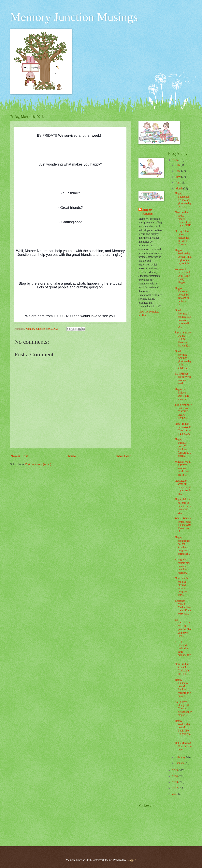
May (178, 177)
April (179, 183)
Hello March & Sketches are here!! (183, 746)
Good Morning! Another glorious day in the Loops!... (183, 360)
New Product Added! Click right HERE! (182, 669)
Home (71, 456)
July (178, 165)
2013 (175, 782)
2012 (175, 788)
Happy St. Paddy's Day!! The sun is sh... (182, 394)
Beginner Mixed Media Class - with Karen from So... (183, 607)
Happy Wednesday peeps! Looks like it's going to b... (183, 729)
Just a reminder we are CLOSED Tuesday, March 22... (183, 339)
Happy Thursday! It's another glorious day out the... (183, 200)
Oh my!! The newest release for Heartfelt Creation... (182, 238)
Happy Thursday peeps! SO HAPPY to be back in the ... (182, 296)
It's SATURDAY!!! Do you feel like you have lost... (183, 628)
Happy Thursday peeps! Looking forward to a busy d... (183, 688)
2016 (175, 160)
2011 (175, 794)
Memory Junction (147, 212)
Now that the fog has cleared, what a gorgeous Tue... (182, 587)
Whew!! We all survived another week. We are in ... (183, 468)
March (179, 189)
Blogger (131, 860)
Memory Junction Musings (74, 17)
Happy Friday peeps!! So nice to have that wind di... (183, 506)
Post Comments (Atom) (38, 464)
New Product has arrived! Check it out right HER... (183, 429)
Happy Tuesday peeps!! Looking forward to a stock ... (183, 448)
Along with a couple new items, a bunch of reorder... (182, 566)
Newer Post (19, 456)
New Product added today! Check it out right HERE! (183, 219)
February (181, 757)
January (180, 763)
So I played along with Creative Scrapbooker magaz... (183, 708)
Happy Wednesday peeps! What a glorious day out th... (183, 257)
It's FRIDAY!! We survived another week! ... (183, 379)
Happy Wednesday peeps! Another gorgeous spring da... (182, 546)
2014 (175, 776)
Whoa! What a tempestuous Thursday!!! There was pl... (183, 525)
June (178, 171)
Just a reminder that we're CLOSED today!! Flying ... (183, 411)
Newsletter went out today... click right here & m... (183, 487)
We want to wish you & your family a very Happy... (183, 276)
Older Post (123, 456)
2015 (175, 771)
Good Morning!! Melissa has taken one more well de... (183, 318)
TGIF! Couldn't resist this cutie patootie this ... (183, 650)
